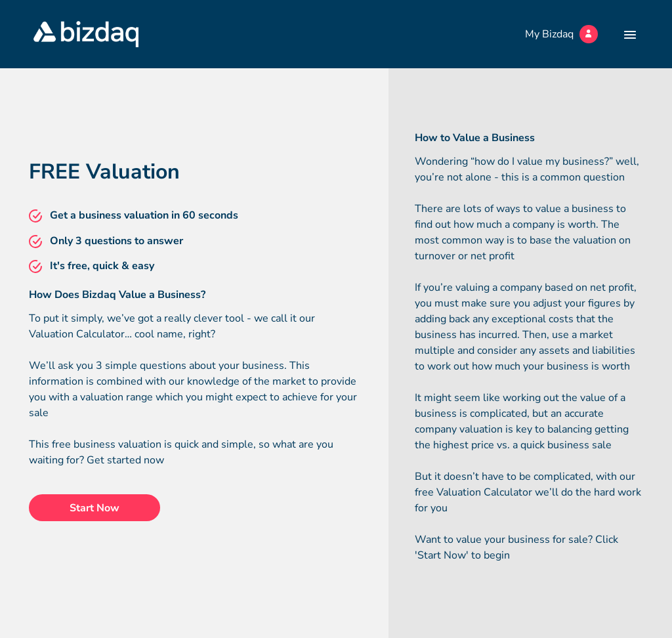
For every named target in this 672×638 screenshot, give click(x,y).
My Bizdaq (561, 34)
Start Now (94, 508)
